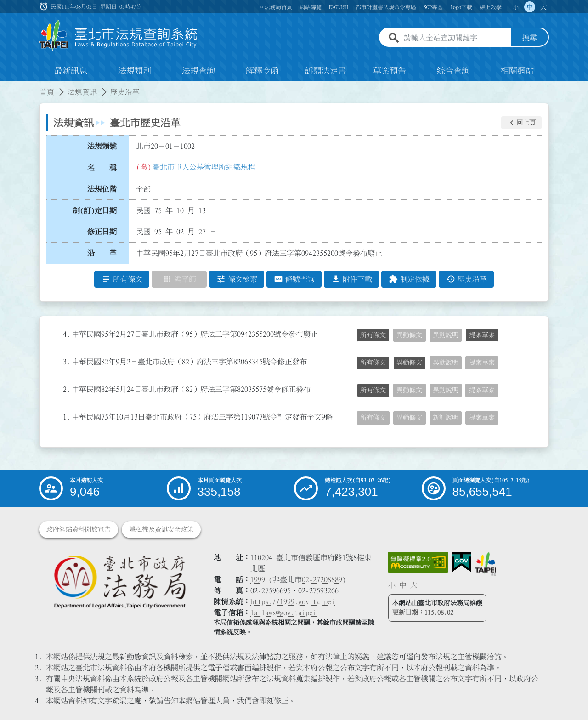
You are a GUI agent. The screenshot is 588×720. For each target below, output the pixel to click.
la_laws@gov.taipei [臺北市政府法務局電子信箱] (283, 612)
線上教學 (491, 7)
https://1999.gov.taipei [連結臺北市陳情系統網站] (293, 601)
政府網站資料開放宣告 (79, 529)
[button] (521, 123)
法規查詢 (198, 71)
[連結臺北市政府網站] (486, 564)
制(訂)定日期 (95, 210)
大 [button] (543, 7)
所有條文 (373, 335)
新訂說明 (446, 418)
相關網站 (517, 71)
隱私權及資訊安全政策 (161, 529)
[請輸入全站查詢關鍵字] (456, 38)
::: (6, 86)
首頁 (47, 92)
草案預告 (390, 71)
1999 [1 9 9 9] (258, 579)
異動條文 (409, 335)
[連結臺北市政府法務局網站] (119, 581)
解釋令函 (262, 71)
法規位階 (102, 189)
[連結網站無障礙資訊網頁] (418, 562)
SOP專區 (433, 7)
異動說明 (446, 335)
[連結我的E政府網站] (461, 562)
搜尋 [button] (530, 38)
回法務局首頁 (276, 7)
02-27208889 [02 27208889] (322, 579)
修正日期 (102, 232)
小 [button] (516, 7)
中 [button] (530, 7)
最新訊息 (71, 71)
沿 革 (102, 253)
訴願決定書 (326, 71)
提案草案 (482, 335)
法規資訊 (82, 92)
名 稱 (102, 168)
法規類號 (102, 146)
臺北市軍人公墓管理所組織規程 (204, 167)
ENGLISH (339, 7)
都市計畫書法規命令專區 (386, 7)
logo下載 (461, 7)
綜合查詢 (453, 71)
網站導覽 (311, 7)
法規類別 (135, 71)
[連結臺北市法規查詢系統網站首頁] (119, 36)
